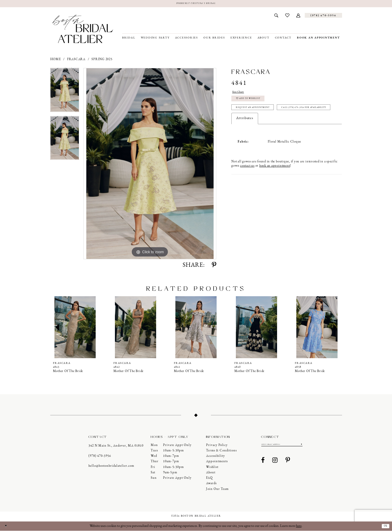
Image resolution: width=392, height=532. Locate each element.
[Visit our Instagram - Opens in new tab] (275, 463)
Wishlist (212, 468)
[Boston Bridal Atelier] (83, 30)
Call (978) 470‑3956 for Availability (269, 128)
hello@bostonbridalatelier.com (111, 467)
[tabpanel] (65, 93)
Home (56, 61)
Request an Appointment (261, 116)
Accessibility (216, 457)
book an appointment (275, 188)
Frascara (76, 61)
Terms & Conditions (221, 452)
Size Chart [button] (241, 94)
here (299, 527)
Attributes (245, 140)
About (211, 474)
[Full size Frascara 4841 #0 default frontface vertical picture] (150, 165)
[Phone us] (323, 17)
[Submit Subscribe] (301, 446)
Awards (211, 485)
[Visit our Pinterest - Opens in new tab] (288, 463)
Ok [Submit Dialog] (384, 527)
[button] (298, 17)
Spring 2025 (102, 61)
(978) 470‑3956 (100, 457)
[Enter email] (282, 446)
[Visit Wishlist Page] (287, 17)
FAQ (209, 479)
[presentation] (75, 328)
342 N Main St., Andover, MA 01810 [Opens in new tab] (116, 447)
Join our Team (217, 490)
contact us (247, 188)
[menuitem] (276, 17)
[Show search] (276, 17)
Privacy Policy (217, 446)
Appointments (217, 463)
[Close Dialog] (7, 527)
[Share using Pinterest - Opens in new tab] (214, 267)
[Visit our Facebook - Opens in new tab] (263, 463)
